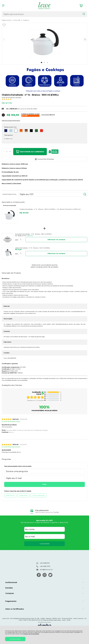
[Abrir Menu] (3, 6)
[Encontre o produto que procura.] (84, 14)
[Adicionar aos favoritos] (4, 25)
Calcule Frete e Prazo (9, 194)
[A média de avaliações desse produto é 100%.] (7, 99)
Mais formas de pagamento (11, 120)
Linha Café (17, 20)
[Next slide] (85, 39)
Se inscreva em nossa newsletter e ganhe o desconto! (44, 522)
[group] (44, 511)
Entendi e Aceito (15, 639)
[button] (41, 63)
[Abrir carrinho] (83, 6)
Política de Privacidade (31, 634)
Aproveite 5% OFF (44, 520)
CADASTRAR (45, 544)
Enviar (44, 484)
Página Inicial (6, 20)
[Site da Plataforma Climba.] (44, 625)
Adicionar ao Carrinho (30, 152)
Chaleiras (26, 20)
